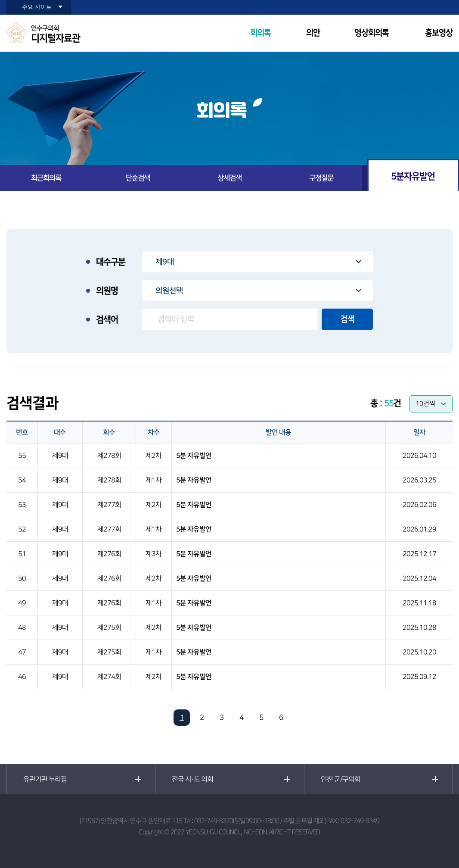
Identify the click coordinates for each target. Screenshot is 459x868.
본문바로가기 (0, 0)
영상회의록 (372, 33)
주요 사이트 (37, 7)
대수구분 (111, 262)
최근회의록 (46, 178)
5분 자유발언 (194, 456)
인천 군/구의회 (341, 779)
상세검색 (229, 178)
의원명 (107, 291)
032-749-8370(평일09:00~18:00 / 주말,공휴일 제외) (260, 821)
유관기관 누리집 (45, 779)
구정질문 (321, 178)
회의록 (261, 33)
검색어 (107, 320)
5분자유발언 (413, 176)
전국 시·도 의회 (192, 779)
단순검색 (138, 178)
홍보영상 (439, 33)
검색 (347, 319)
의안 (313, 33)
